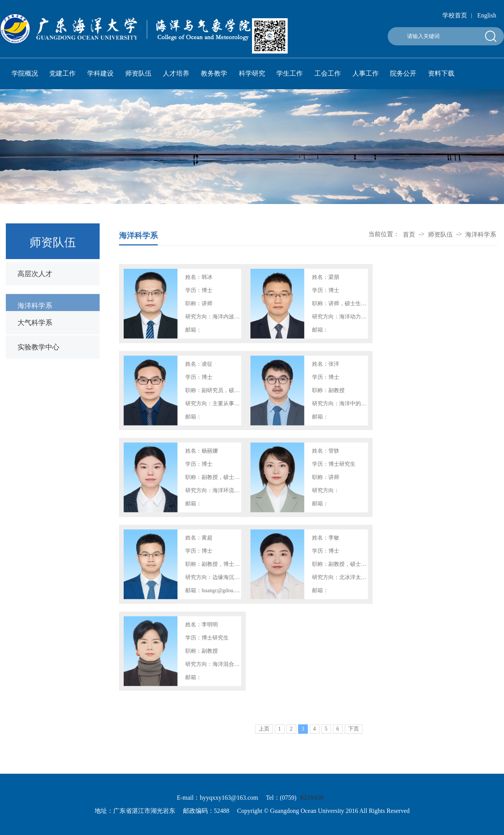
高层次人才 (35, 274)
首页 (409, 235)
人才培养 (176, 73)
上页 (264, 735)
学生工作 (290, 73)
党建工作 (62, 73)
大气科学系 (35, 323)
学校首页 (455, 15)
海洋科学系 (35, 310)
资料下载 (441, 73)
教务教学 (214, 73)
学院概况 (25, 73)
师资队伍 (138, 73)
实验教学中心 (38, 347)
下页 (354, 735)
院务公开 (403, 73)
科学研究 (252, 73)
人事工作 (366, 73)
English (487, 15)
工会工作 (328, 73)
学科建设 (100, 73)
